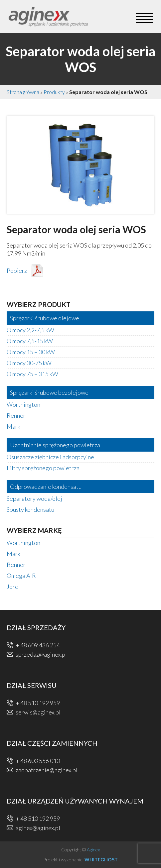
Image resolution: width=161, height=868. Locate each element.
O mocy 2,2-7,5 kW (30, 330)
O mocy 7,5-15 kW (30, 341)
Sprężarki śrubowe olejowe (45, 318)
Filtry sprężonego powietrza (43, 468)
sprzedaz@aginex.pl (41, 654)
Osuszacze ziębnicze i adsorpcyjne (50, 457)
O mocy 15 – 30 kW (31, 352)
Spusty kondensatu (30, 509)
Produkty (54, 92)
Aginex (93, 850)
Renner (16, 415)
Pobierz (17, 271)
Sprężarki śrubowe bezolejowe (49, 392)
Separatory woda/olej (34, 498)
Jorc (12, 587)
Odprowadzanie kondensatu (46, 487)
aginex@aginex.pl (38, 828)
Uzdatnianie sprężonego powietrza (55, 445)
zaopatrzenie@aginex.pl (47, 770)
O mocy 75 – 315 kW (32, 374)
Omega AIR (21, 576)
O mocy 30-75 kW (29, 363)
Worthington (23, 404)
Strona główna (23, 92)
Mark (13, 426)
